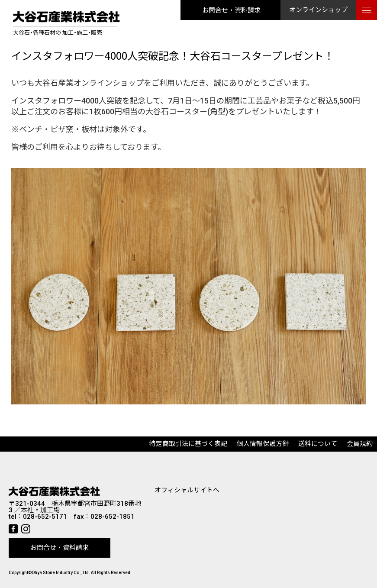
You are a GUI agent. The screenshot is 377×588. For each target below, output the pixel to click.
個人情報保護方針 (263, 444)
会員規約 (360, 444)
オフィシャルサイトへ (187, 490)
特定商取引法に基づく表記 (188, 444)
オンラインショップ (318, 10)
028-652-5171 (45, 517)
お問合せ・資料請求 (231, 10)
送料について (318, 444)
